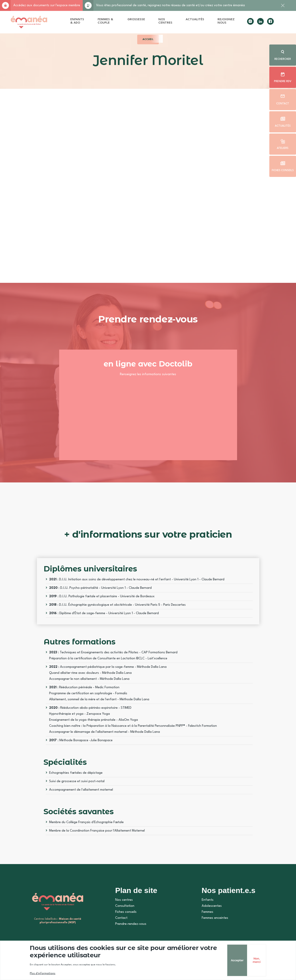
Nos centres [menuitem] (165, 21)
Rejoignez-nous (88, 5)
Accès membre (5, 5)
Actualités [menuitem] (195, 19)
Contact (283, 104)
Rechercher (283, 59)
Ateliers (283, 148)
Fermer (283, 8)
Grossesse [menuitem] (136, 19)
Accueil (148, 39)
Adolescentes (212, 906)
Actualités (283, 126)
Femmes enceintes (215, 918)
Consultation (125, 906)
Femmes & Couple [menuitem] (105, 21)
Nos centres (124, 900)
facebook (270, 21)
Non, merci (257, 960)
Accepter (237, 960)
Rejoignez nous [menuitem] (226, 21)
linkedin (260, 21)
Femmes (207, 912)
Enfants (208, 900)
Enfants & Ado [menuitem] (77, 21)
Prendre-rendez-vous (131, 924)
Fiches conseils (283, 170)
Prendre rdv (283, 81)
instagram (250, 21)
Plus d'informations (43, 974)
